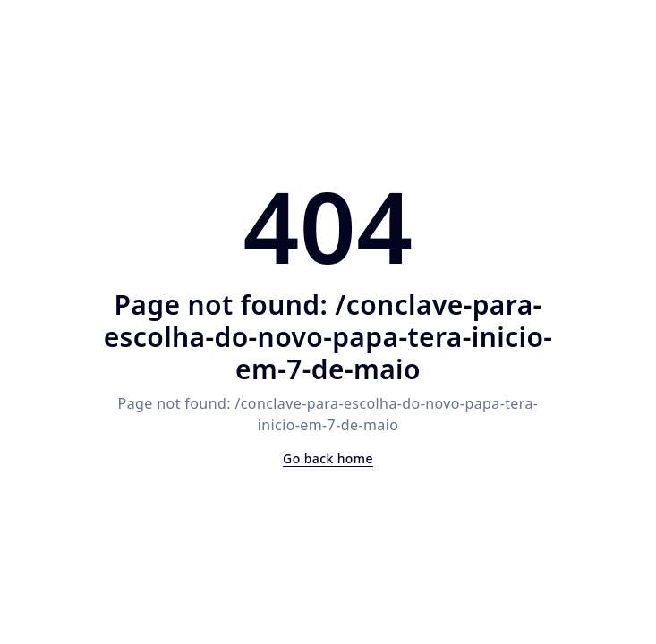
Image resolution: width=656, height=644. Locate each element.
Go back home (328, 458)
